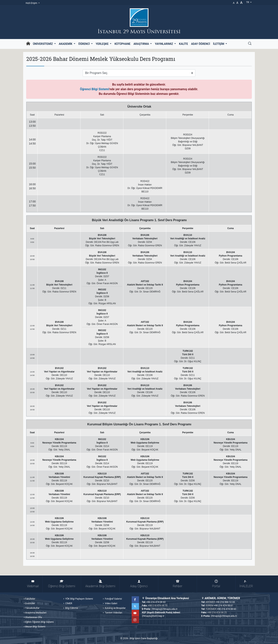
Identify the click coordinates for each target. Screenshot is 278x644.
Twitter (136, 606)
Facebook (136, 600)
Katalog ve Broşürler (115, 608)
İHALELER (246, 584)
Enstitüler (30, 603)
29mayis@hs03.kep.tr (153, 616)
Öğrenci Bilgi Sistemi (95, 89)
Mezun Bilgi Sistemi (35, 627)
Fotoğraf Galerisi (113, 599)
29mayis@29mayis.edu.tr (164, 609)
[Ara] (250, 44)
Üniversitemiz (43, 44)
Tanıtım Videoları (113, 613)
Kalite (183, 44)
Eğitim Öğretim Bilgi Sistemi (39, 622)
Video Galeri (111, 603)
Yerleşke (103, 44)
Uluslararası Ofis (33, 617)
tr (249, 2)
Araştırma (141, 44)
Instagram (136, 620)
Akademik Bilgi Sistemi (100, 584)
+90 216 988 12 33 (225, 602)
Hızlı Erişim (32, 3)
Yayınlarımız (164, 44)
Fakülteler (30, 599)
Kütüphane (122, 44)
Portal (216, 584)
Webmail (33, 584)
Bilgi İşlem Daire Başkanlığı (144, 638)
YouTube (136, 613)
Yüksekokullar (32, 608)
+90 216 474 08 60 (156, 602)
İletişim (219, 44)
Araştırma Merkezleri (36, 613)
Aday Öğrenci (201, 44)
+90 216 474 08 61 (224, 606)
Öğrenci (84, 44)
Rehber (178, 584)
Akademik (66, 44)
